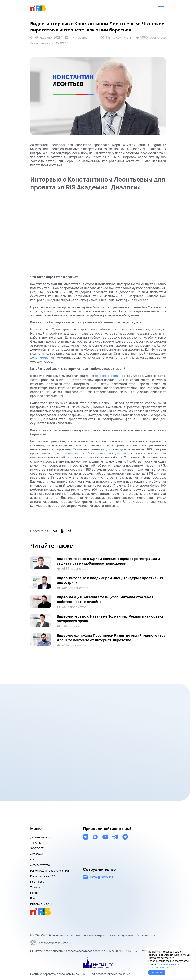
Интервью (80, 37)
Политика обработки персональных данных (58, 974)
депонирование (111, 376)
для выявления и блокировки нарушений (88, 453)
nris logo (38, 8)
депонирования (42, 358)
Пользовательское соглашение (110, 974)
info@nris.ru (101, 877)
